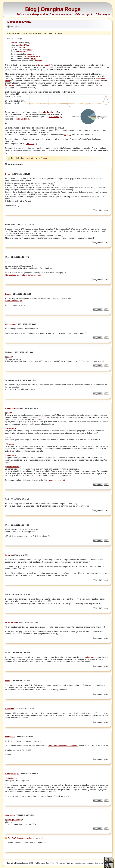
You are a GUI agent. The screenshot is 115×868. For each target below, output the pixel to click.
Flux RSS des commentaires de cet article (25, 838)
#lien (106, 210)
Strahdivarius (13, 467)
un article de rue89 (57, 480)
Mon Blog (108, 860)
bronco (22, 52)
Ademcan (38, 61)
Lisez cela (30, 144)
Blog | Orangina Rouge (53, 9)
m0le (29, 50)
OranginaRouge (12, 408)
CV (19, 529)
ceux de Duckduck (21, 119)
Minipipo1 (12, 455)
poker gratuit (91, 657)
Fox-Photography (32, 56)
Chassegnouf (11, 324)
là (70, 135)
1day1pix (108, 865)
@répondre (98, 210)
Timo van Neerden (74, 863)
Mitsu (23, 47)
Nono (7, 555)
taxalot (30, 54)
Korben (102, 85)
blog (28, 158)
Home (107, 858)
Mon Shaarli (109, 862)
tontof (38, 65)
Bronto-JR (12, 428)
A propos (108, 867)
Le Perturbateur (12, 623)
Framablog (10, 85)
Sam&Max (24, 45)
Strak (33, 58)
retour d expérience (39, 158)
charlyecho (48, 112)
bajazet (47, 65)
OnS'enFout (44, 417)
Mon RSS (108, 863)
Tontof (14, 43)
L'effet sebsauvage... (20, 22)
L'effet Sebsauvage (13, 301)
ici (65, 135)
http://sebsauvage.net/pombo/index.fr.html (23, 275)
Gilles (8, 174)
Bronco (8, 294)
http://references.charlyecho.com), (63, 746)
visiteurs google (55, 117)
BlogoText (50, 863)
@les (9, 357)
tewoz (8, 681)
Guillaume (9, 709)
